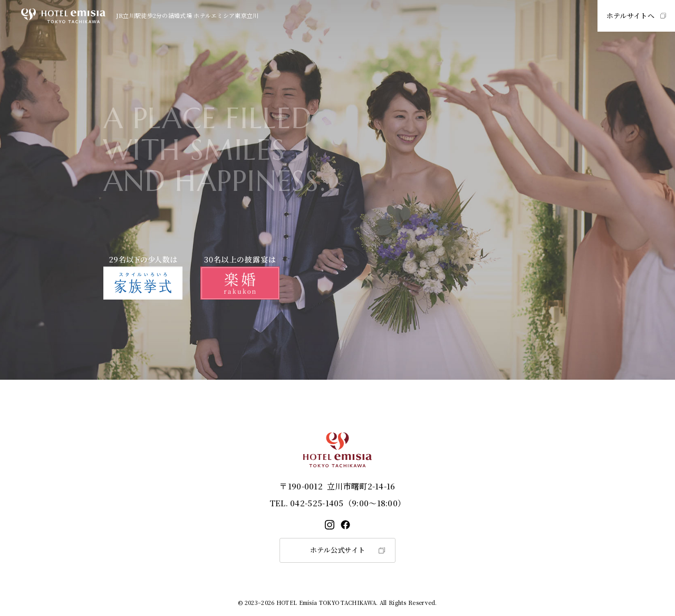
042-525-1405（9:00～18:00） (338, 503)
